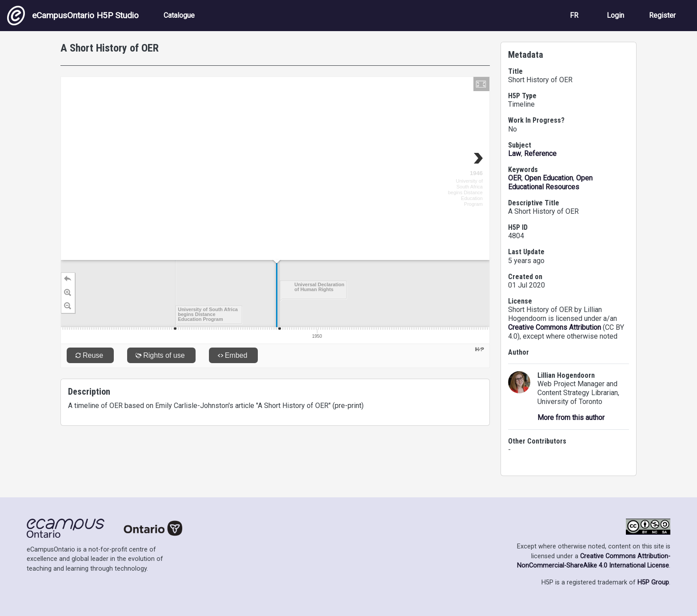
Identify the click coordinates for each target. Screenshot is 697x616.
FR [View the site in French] (574, 15)
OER (515, 178)
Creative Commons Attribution (555, 327)
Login (615, 15)
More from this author (571, 418)
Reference (540, 154)
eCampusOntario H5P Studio (73, 16)
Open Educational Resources (550, 182)
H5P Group (653, 582)
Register (662, 15)
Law (515, 154)
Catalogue (179, 15)
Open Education (549, 178)
